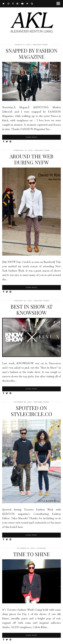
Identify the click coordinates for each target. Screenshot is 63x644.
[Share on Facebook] (4, 142)
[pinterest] (17, 4)
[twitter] (4, 4)
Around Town (40, 45)
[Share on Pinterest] (10, 142)
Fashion (42, 548)
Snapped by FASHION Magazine (32, 54)
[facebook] (13, 4)
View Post (32, 137)
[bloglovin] (27, 4)
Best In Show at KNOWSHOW (32, 310)
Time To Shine (32, 554)
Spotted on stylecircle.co (32, 411)
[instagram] (8, 4)
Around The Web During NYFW (32, 159)
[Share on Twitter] (7, 142)
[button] (59, 4)
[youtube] (22, 4)
